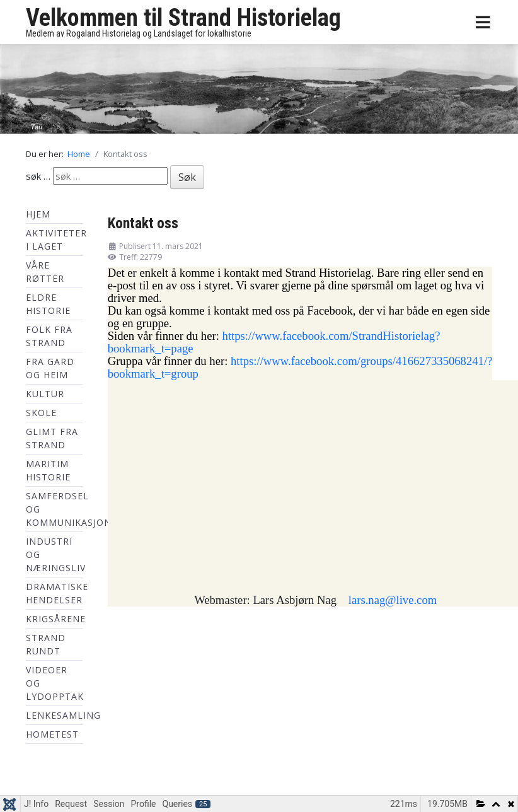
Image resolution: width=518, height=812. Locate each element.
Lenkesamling (63, 715)
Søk (187, 177)
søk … (38, 176)
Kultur (45, 394)
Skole (41, 413)
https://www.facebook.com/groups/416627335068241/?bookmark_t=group (300, 367)
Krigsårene (56, 619)
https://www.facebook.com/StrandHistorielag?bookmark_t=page (274, 342)
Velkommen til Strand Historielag (183, 18)
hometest (52, 734)
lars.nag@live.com (393, 600)
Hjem (38, 214)
